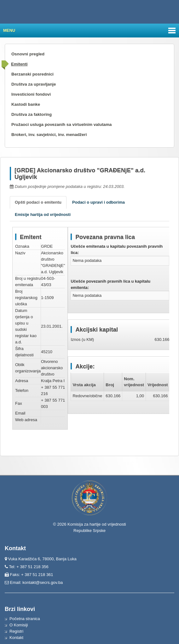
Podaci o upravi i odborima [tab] (98, 202)
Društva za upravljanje (34, 84)
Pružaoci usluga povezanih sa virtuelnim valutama (62, 124)
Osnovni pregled (28, 54)
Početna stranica (25, 619)
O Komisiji (19, 625)
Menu (9, 30)
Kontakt (16, 638)
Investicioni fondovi (31, 94)
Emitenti (19, 64)
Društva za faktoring (32, 114)
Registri (16, 631)
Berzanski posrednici (32, 74)
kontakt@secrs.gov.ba (43, 582)
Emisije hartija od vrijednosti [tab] (43, 215)
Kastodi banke (26, 104)
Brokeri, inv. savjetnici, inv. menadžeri (49, 135)
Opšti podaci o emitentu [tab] (38, 202)
